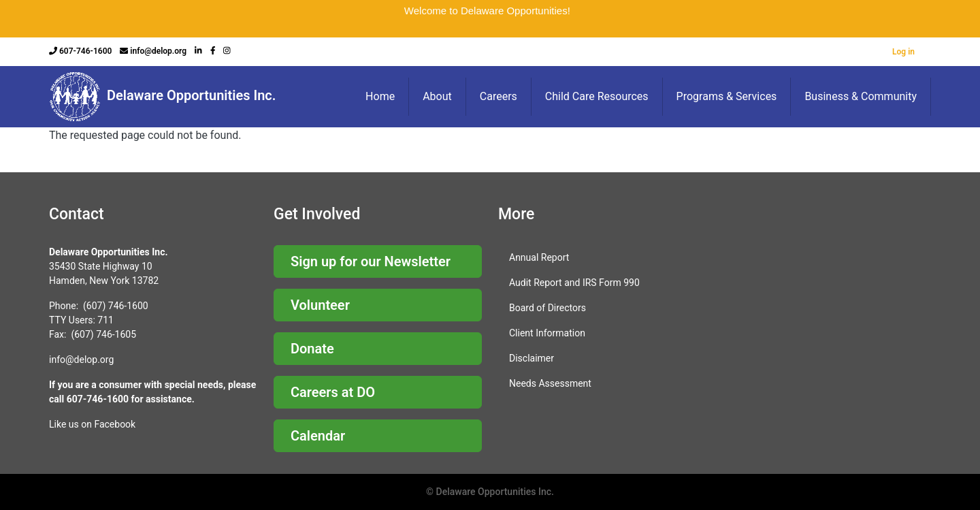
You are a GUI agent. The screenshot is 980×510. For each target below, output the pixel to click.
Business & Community (861, 96)
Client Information (547, 333)
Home (380, 96)
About (437, 96)
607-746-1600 (85, 51)
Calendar (318, 436)
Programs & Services (727, 96)
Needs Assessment (550, 383)
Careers (499, 96)
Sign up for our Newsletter (371, 261)
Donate (312, 349)
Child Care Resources (597, 96)
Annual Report (539, 257)
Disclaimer (532, 358)
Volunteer (320, 305)
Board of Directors (548, 308)
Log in (903, 52)
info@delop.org (158, 51)
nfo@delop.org (82, 360)
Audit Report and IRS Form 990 (574, 283)
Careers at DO (333, 392)
